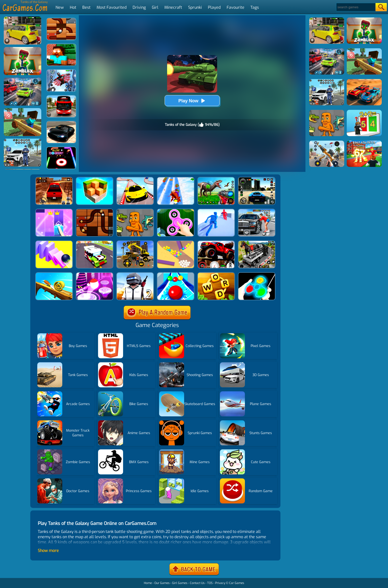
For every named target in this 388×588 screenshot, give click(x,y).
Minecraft (173, 7)
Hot (73, 7)
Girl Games (180, 583)
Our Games (162, 583)
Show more (48, 551)
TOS (210, 583)
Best (86, 7)
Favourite (236, 7)
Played (214, 7)
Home (148, 583)
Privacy (220, 583)
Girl (155, 7)
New (60, 7)
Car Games (237, 583)
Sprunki (195, 7)
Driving (139, 7)
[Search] (356, 7)
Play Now (192, 101)
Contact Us (197, 583)
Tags (255, 7)
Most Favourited (112, 7)
